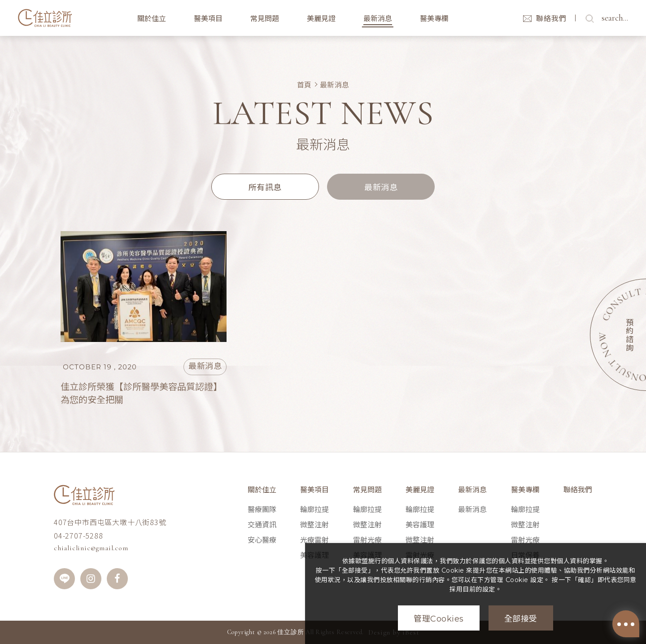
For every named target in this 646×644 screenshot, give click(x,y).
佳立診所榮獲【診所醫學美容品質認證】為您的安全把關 (141, 393)
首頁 (304, 84)
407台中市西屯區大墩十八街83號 (110, 522)
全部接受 (521, 619)
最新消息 (335, 84)
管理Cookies (439, 619)
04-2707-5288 (79, 535)
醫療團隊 (262, 510)
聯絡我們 (578, 490)
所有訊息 (265, 188)
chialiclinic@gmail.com (91, 548)
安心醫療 (262, 540)
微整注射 (314, 525)
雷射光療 (367, 540)
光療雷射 (314, 540)
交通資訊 (262, 525)
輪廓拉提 (314, 510)
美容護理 (420, 525)
